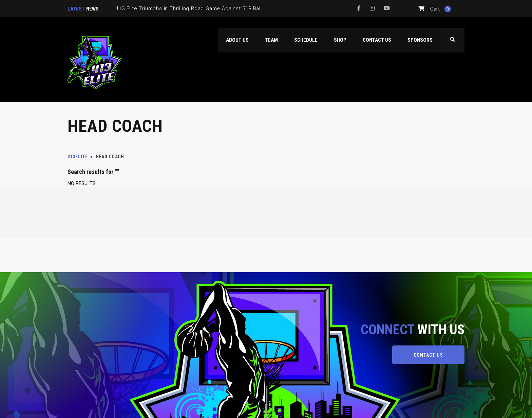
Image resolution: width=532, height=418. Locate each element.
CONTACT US (428, 355)
